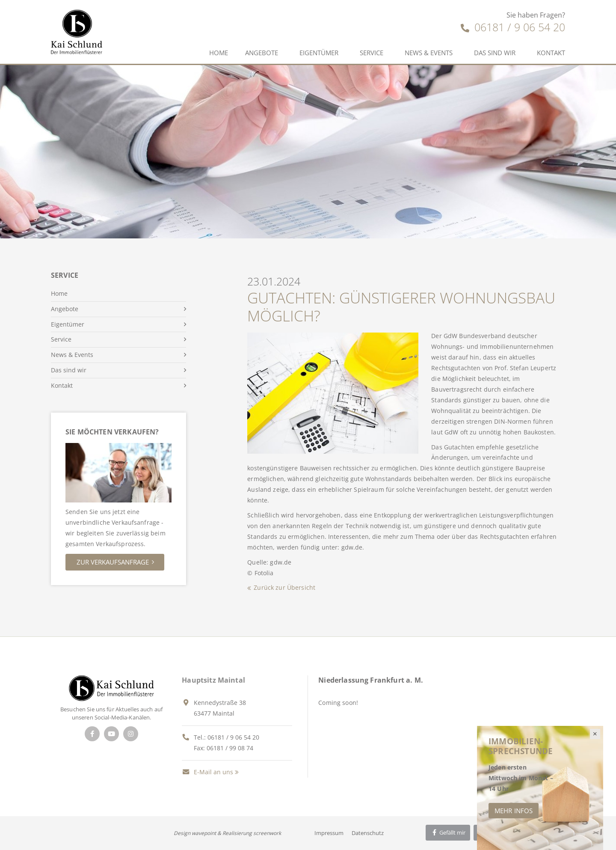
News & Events (429, 53)
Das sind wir (495, 53)
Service (372, 53)
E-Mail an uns (207, 772)
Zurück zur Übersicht (284, 587)
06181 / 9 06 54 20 (513, 27)
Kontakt (551, 53)
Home (219, 53)
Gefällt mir (448, 832)
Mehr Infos (514, 811)
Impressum (329, 833)
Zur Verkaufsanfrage (113, 562)
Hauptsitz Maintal (213, 680)
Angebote (262, 53)
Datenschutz (368, 833)
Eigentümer (319, 53)
